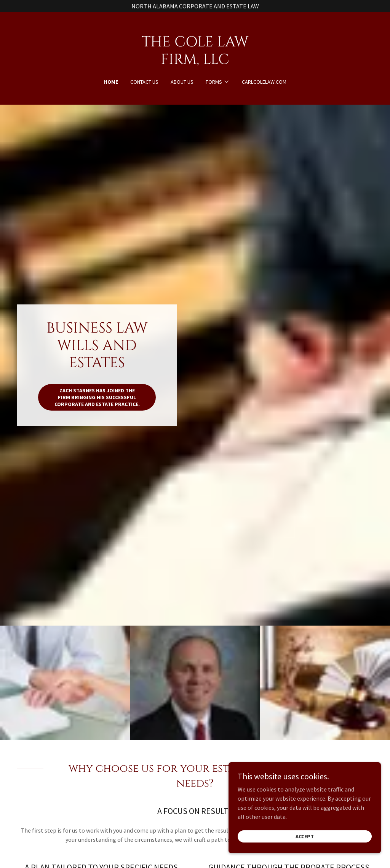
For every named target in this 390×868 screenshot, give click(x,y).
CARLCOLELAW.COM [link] (264, 82)
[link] (195, 62)
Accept (305, 854)
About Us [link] (182, 82)
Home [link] (111, 82)
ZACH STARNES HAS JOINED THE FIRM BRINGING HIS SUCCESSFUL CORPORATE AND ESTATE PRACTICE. (97, 397)
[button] (218, 82)
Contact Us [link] (144, 82)
